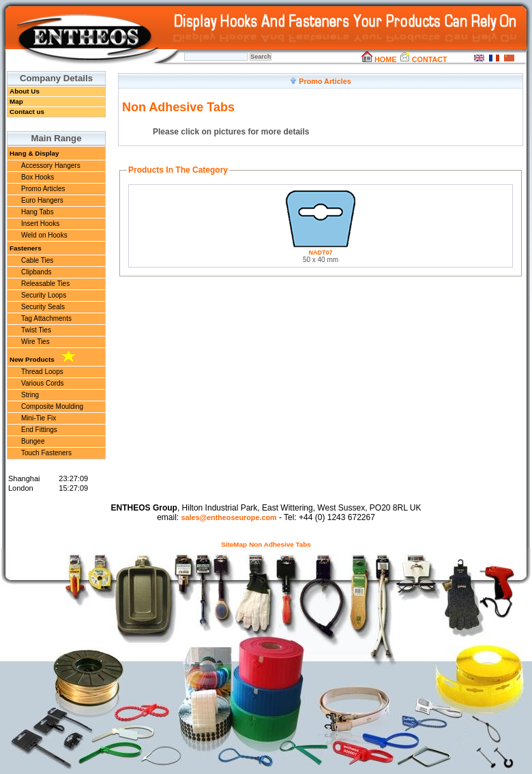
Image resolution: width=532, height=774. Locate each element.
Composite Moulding (52, 406)
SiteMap (234, 544)
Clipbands (36, 272)
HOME (379, 59)
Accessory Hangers (51, 166)
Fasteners (26, 248)
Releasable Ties (45, 284)
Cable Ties (37, 260)
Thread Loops (42, 372)
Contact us (27, 112)
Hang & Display (34, 153)
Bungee (33, 441)
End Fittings (39, 430)
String (30, 395)
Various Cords (43, 383)
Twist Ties (36, 330)
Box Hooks (38, 177)
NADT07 (320, 253)
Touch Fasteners (46, 453)
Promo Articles (43, 189)
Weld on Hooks (44, 235)
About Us (25, 91)
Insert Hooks (40, 224)
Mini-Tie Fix (39, 418)
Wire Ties (35, 342)
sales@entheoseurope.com (228, 517)
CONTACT (423, 59)
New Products (42, 357)
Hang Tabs (38, 212)
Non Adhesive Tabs (280, 544)
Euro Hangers (42, 200)
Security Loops (44, 295)
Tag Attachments (46, 318)
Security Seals (43, 307)
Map (16, 101)
